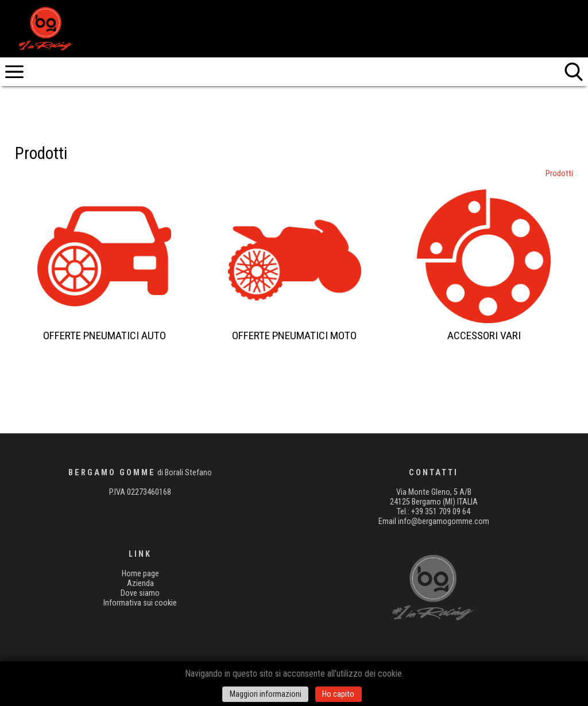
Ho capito (338, 694)
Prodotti (559, 174)
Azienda (140, 583)
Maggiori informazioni (266, 694)
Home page (140, 574)
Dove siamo (140, 593)
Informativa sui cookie (140, 603)
